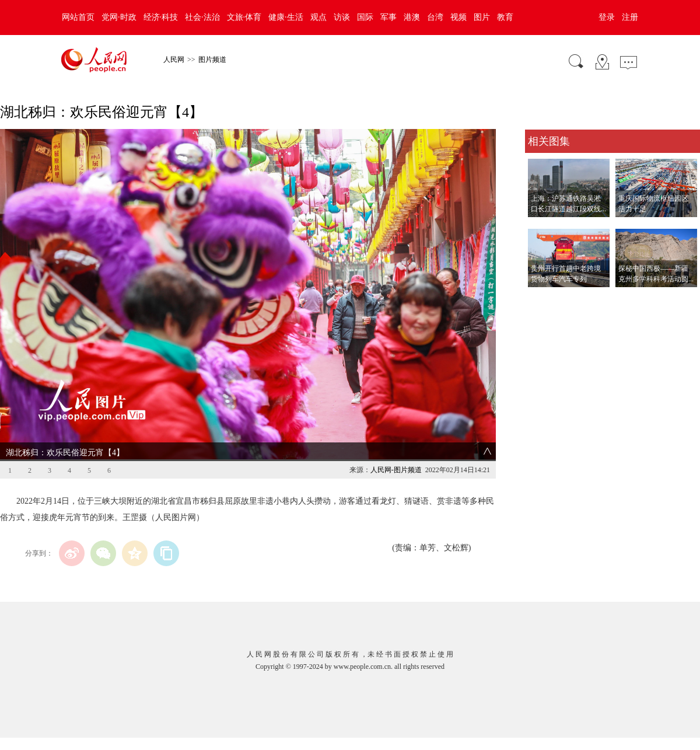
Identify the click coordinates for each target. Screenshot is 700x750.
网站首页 (78, 17)
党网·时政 (119, 17)
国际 (365, 17)
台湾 (435, 17)
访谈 (342, 17)
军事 (388, 17)
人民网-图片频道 (396, 470)
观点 (318, 17)
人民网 (174, 60)
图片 (482, 17)
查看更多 (541, 299)
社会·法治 (202, 17)
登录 (607, 17)
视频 (459, 17)
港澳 (412, 17)
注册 (630, 17)
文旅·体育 (244, 17)
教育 (505, 17)
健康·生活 (286, 17)
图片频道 (212, 60)
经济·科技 (161, 17)
